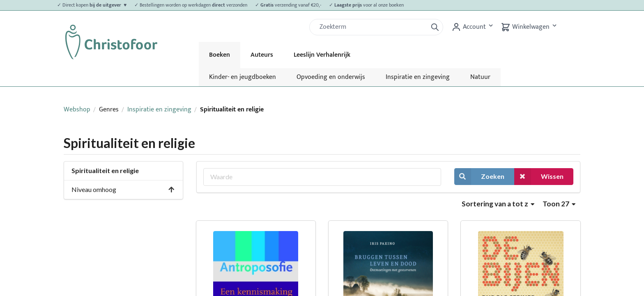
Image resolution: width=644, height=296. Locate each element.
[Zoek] (372, 27)
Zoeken (479, 177)
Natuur (480, 77)
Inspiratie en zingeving (418, 77)
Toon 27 (559, 204)
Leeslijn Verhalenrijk (322, 55)
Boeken (220, 55)
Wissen (539, 177)
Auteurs (262, 55)
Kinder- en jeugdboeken (243, 77)
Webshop (77, 110)
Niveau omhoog (123, 189)
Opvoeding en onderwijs (331, 77)
